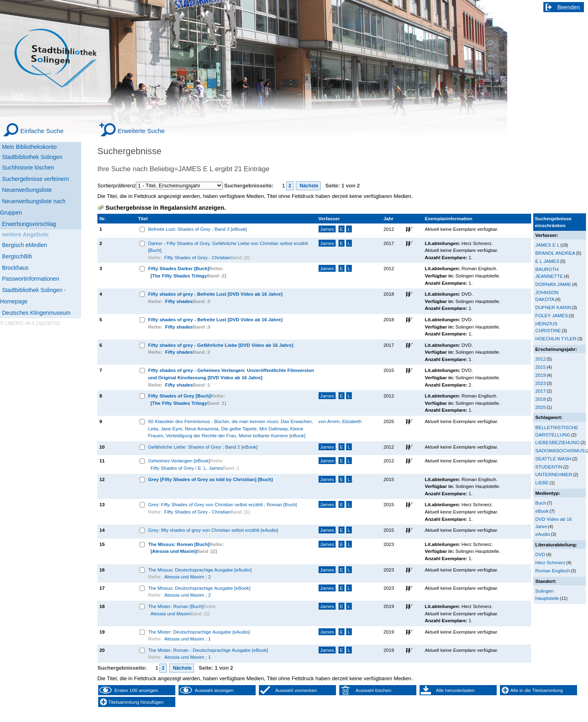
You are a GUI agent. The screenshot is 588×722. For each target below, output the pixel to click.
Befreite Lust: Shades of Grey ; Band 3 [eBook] (198, 229)
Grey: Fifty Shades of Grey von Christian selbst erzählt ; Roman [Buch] (223, 504)
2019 (541, 375)
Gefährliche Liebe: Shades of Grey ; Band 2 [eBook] (203, 447)
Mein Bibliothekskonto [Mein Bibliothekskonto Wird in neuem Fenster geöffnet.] (29, 147)
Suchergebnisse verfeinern (36, 179)
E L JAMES (547, 261)
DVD (540, 554)
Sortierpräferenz (117, 186)
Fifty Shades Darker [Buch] (179, 268)
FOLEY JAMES (552, 315)
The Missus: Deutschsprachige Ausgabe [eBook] (199, 588)
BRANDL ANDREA (555, 253)
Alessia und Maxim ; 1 (188, 639)
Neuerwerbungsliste (27, 190)
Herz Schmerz (550, 562)
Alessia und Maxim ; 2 (188, 577)
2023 (541, 383)
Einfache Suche (42, 131)
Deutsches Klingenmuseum (36, 313)
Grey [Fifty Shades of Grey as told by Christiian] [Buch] (210, 479)
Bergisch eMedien (25, 245)
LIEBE (542, 482)
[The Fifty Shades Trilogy (179, 276)
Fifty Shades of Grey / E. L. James (187, 468)
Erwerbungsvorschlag (29, 224)
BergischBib (17, 256)
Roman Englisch (552, 571)
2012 (541, 359)
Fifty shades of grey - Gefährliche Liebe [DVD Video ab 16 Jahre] (221, 345)
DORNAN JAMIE (553, 284)
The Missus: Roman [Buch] (179, 544)
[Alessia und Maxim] (173, 551)
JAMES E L (547, 245)
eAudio (543, 534)
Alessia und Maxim (170, 613)
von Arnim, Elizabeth (340, 421)
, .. (336, 479)
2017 (541, 391)
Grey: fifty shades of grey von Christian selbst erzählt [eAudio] (213, 530)
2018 (541, 399)
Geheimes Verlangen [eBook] (179, 461)
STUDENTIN (549, 467)
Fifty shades (179, 301)
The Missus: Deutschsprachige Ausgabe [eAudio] (200, 570)
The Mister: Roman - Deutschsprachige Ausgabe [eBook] (208, 650)
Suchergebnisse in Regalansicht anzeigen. (166, 208)
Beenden (569, 7)
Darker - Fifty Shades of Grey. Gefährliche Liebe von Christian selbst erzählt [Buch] (228, 247)
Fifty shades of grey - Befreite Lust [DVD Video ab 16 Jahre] (215, 294)
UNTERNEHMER (554, 474)
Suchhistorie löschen (28, 168)
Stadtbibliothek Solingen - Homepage (33, 296)
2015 (541, 367)
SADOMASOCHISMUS (560, 450)
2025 (541, 407)
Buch (541, 503)
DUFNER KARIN (553, 307)
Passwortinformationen (31, 279)
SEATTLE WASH (553, 459)
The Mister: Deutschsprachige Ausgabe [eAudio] (199, 632)
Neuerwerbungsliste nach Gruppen (33, 207)
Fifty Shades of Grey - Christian (197, 257)
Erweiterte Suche (141, 131)
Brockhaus (15, 268)
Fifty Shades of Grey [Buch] (179, 396)
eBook (542, 511)
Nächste (308, 186)
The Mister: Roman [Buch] (176, 606)
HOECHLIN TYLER (556, 338)
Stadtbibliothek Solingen (32, 157)
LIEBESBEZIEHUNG (557, 442)
